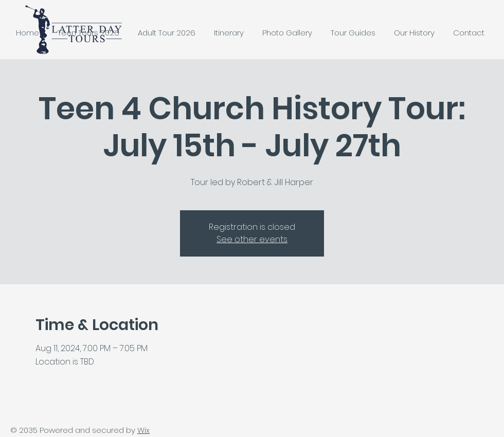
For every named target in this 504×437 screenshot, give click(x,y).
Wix (143, 430)
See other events (252, 239)
